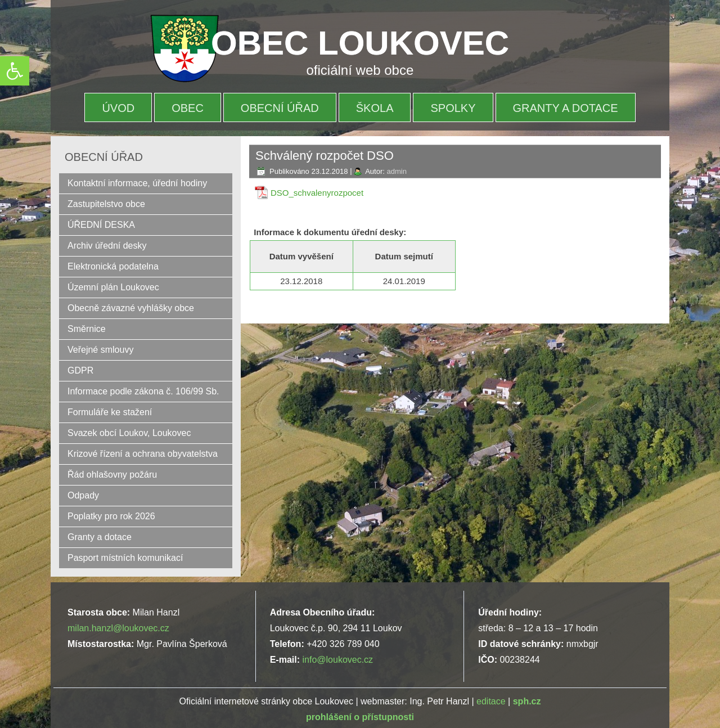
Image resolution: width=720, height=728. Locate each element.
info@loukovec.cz (337, 660)
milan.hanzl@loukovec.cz (118, 628)
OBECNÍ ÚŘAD (280, 108)
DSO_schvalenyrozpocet (317, 193)
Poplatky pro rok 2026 (111, 516)
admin (396, 171)
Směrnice (87, 329)
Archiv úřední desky (107, 246)
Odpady (83, 495)
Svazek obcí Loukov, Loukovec (129, 433)
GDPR (80, 370)
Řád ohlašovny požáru (112, 475)
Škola (375, 108)
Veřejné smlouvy (100, 350)
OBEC (188, 108)
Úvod (118, 108)
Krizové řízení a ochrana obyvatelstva (143, 454)
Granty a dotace (566, 108)
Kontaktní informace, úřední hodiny (137, 183)
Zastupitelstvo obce (106, 204)
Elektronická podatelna (113, 266)
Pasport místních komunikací (125, 558)
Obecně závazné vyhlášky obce (131, 308)
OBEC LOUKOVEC (360, 43)
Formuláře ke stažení (110, 412)
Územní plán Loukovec (113, 287)
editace (491, 701)
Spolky (453, 108)
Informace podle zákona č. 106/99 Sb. (143, 391)
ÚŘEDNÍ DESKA (101, 225)
